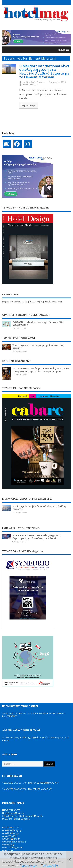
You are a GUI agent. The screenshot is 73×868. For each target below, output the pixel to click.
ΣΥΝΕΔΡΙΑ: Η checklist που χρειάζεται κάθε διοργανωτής (38, 324)
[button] (61, 50)
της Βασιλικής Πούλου (34, 82)
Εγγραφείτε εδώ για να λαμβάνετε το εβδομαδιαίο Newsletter (32, 302)
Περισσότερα (29, 105)
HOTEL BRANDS (30, 85)
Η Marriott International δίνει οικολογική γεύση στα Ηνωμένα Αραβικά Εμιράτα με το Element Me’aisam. (44, 71)
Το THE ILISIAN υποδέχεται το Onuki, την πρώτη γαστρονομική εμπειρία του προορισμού (41, 370)
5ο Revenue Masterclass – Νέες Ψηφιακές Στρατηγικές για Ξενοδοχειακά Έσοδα (37, 537)
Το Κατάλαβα (49, 865)
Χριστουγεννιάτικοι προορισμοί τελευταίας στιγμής (38, 347)
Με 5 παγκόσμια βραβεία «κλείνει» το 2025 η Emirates (39, 508)
